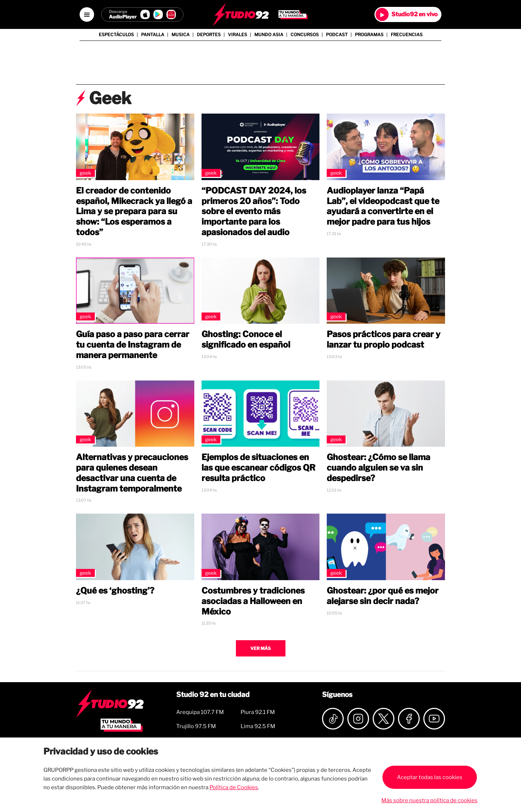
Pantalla (153, 35)
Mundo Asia (269, 35)
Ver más (260, 648)
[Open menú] (87, 14)
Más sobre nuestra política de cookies (429, 800)
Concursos (305, 35)
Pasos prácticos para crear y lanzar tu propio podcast (384, 339)
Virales (238, 35)
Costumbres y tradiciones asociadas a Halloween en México (253, 601)
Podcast (337, 35)
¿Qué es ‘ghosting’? (115, 591)
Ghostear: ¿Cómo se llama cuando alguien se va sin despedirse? (378, 468)
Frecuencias (407, 35)
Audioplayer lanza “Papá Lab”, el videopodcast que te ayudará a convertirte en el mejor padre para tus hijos (383, 206)
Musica (181, 35)
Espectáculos (116, 35)
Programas (369, 35)
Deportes (209, 35)
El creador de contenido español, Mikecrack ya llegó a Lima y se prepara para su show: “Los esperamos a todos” (134, 211)
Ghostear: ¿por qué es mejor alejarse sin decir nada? (383, 596)
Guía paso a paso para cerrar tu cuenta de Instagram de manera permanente (133, 345)
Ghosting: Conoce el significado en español (246, 339)
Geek (85, 173)
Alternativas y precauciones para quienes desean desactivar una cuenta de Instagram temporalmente (132, 473)
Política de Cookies (234, 787)
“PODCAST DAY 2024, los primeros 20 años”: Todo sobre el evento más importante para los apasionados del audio (254, 211)
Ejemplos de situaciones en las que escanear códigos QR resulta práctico (259, 468)
